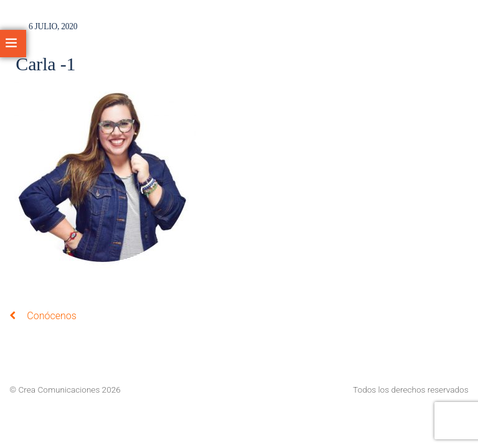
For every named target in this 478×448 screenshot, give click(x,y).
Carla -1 (45, 64)
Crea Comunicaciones (59, 390)
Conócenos (43, 316)
